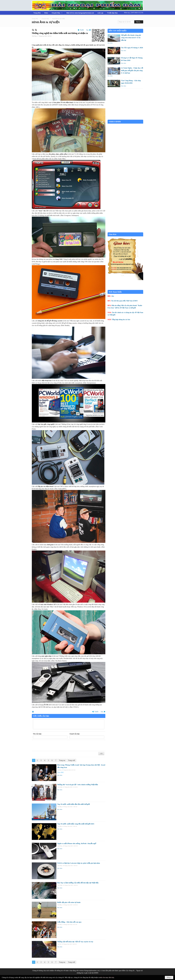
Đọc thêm (60, 775)
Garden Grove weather (125, 119)
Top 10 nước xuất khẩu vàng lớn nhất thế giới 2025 (76, 824)
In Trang (33, 712)
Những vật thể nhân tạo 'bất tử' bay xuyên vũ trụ (75, 942)
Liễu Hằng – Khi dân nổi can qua (69, 922)
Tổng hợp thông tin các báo (121, 320)
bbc (113, 296)
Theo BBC (61, 772)
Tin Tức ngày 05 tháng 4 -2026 (132, 48)
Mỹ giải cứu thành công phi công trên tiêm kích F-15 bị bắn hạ (131, 38)
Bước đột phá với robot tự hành (69, 902)
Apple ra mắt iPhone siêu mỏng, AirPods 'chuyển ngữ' (77, 843)
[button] (57, 13)
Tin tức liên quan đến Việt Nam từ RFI (124, 301)
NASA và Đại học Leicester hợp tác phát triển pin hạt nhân (79, 863)
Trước (82, 30)
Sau (87, 30)
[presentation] (50, 746)
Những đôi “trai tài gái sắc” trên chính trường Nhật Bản (78, 785)
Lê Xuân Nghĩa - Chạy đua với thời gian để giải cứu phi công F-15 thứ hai (132, 70)
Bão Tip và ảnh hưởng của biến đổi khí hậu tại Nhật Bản (78, 883)
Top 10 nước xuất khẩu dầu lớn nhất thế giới (73, 804)
